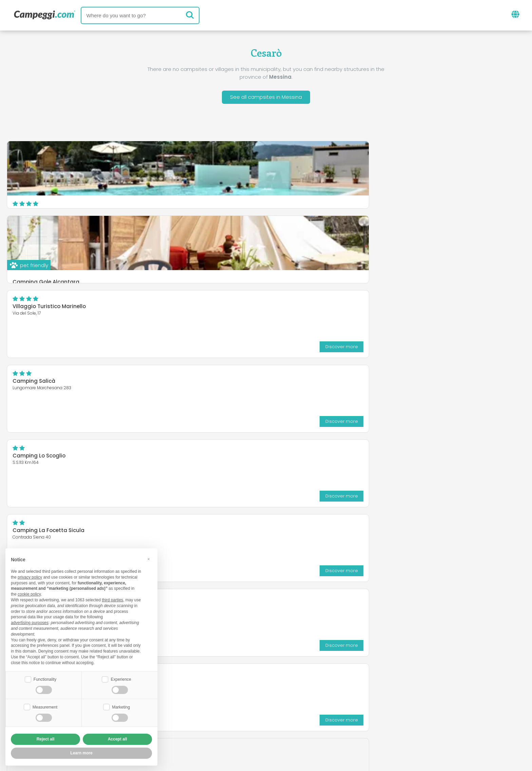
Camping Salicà (34, 233)
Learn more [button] (81, 753)
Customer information (291, 726)
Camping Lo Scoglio (215, 233)
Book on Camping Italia (319, 715)
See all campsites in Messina (266, 98)
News (227, 687)
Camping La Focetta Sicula (401, 233)
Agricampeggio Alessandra (49, 308)
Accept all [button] (118, 739)
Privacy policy (229, 726)
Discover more (497, 199)
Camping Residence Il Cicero (226, 308)
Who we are (196, 715)
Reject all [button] (46, 739)
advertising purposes (30, 622)
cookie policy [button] (29, 594)
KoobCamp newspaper (278, 687)
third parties (112, 599)
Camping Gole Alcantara (222, 209)
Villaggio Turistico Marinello (402, 159)
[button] (149, 559)
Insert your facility (249, 715)
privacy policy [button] (30, 577)
